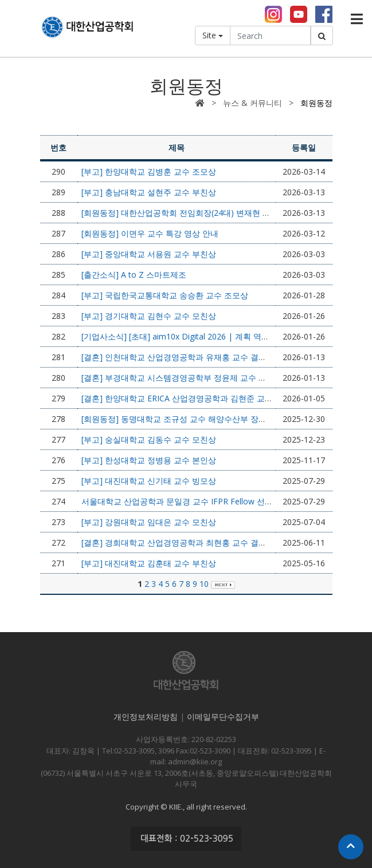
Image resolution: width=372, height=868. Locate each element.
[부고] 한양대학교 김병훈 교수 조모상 (149, 171)
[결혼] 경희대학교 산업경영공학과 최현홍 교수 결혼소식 (182, 542)
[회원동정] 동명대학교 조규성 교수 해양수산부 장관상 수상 (187, 419)
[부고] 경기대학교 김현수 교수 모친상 (149, 316)
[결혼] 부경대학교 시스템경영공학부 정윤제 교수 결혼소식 (186, 378)
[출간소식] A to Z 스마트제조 (134, 275)
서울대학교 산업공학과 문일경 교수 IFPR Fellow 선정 (177, 501)
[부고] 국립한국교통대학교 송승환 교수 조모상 (165, 295)
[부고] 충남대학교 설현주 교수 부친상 (149, 192)
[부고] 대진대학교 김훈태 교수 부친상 (149, 563)
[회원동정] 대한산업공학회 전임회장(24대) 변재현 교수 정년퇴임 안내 (206, 213)
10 (204, 584)
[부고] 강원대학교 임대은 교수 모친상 (149, 522)
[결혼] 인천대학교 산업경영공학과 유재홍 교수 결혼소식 (182, 357)
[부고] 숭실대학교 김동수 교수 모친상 (149, 439)
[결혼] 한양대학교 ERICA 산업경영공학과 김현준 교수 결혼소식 (194, 398)
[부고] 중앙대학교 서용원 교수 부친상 (149, 254)
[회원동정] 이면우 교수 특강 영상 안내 (150, 233)
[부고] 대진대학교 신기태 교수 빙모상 (149, 481)
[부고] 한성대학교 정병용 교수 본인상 (149, 460)
